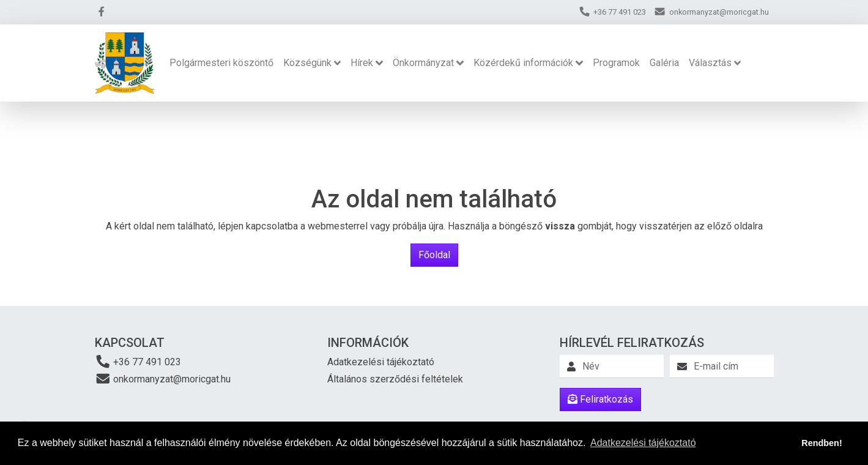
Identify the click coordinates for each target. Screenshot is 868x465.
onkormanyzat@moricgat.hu (163, 378)
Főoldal (434, 255)
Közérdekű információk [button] (523, 63)
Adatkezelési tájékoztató (381, 362)
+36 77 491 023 (138, 361)
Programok (616, 63)
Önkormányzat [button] (423, 63)
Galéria (664, 63)
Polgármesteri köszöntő (221, 63)
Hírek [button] (362, 63)
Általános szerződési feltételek (395, 379)
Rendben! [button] (822, 443)
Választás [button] (710, 63)
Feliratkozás (600, 399)
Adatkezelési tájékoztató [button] (643, 443)
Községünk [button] (307, 63)
